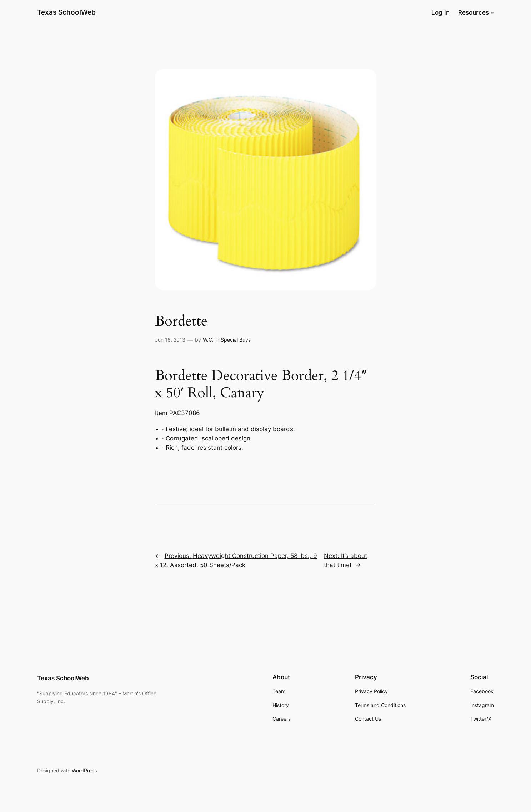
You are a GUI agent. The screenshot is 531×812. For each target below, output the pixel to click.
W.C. (208, 340)
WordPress (84, 770)
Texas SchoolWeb (66, 12)
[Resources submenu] (492, 12)
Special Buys (236, 340)
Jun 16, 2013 (170, 340)
